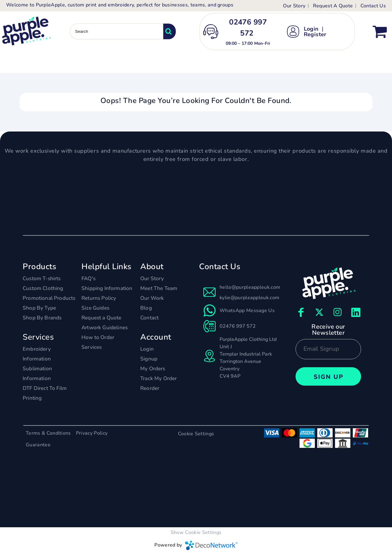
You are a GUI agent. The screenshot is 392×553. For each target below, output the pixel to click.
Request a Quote (102, 318)
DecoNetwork (211, 545)
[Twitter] (319, 312)
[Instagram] (337, 312)
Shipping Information (107, 288)
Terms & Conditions (48, 433)
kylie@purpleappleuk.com (249, 298)
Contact (149, 318)
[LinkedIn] (356, 312)
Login (311, 29)
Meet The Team (159, 288)
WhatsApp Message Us (247, 311)
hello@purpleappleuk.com (250, 287)
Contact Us (373, 6)
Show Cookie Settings (196, 532)
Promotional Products (49, 298)
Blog (146, 308)
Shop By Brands (42, 318)
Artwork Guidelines (105, 328)
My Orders (153, 369)
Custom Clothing (43, 288)
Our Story (294, 6)
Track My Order (158, 378)
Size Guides (95, 308)
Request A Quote (333, 6)
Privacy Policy (92, 433)
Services (92, 347)
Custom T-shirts (42, 278)
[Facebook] (301, 312)
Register (315, 34)
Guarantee (38, 445)
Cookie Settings (196, 434)
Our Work (152, 298)
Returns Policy (99, 298)
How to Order (98, 337)
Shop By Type (39, 308)
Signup (149, 359)
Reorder (150, 388)
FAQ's (89, 278)
